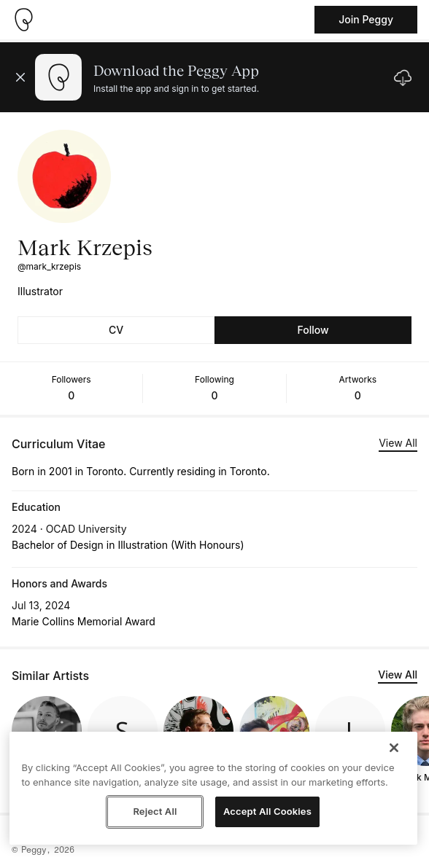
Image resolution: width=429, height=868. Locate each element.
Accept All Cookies (267, 811)
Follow (313, 330)
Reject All (155, 811)
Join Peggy (366, 19)
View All (398, 443)
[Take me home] (23, 20)
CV (116, 330)
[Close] (394, 748)
